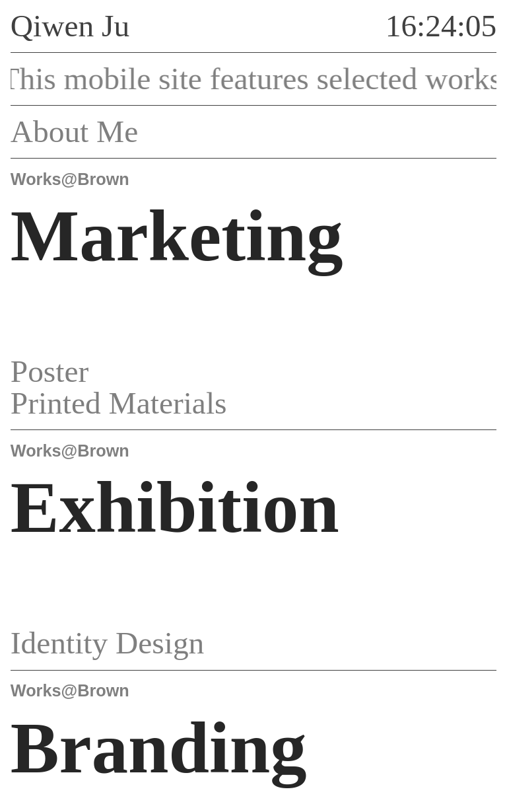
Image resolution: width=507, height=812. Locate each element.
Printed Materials (141, 403)
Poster (72, 371)
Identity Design (130, 643)
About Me (97, 131)
